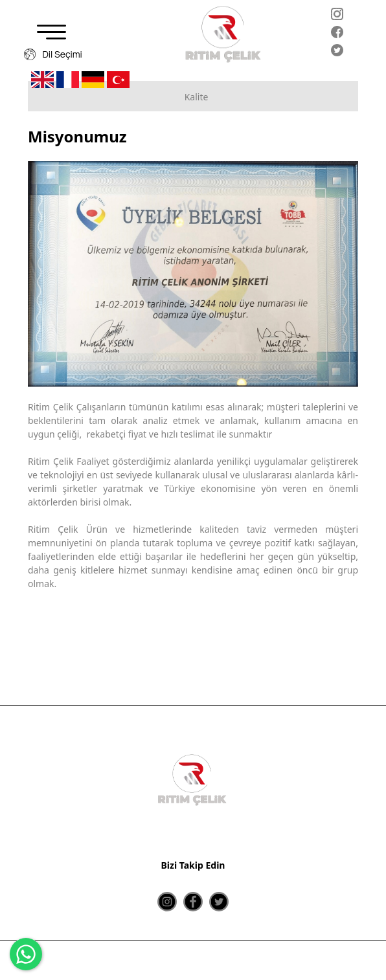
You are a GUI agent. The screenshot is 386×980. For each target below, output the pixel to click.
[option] (193, 274)
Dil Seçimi (53, 54)
